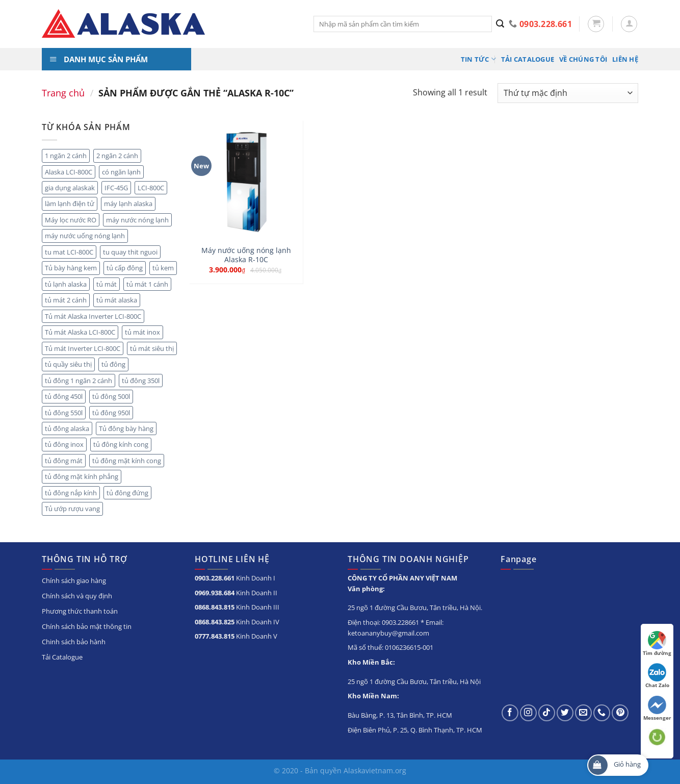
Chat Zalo (657, 676)
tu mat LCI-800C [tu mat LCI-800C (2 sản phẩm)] (69, 252)
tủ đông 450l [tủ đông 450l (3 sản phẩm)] (64, 396)
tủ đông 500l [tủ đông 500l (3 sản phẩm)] (111, 396)
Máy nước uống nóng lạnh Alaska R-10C (246, 255)
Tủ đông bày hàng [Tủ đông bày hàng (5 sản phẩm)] (126, 428)
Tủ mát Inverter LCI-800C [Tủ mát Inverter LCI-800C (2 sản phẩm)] (83, 348)
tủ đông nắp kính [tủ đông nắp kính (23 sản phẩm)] (71, 493)
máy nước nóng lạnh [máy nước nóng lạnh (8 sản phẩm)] (137, 220)
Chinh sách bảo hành (74, 642)
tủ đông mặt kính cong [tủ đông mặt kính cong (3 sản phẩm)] (127, 461)
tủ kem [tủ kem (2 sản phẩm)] (163, 268)
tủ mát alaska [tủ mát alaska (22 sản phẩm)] (117, 300)
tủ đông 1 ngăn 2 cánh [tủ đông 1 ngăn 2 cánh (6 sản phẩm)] (79, 381)
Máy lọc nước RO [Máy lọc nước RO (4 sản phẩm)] (71, 220)
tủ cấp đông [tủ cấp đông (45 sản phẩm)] (125, 268)
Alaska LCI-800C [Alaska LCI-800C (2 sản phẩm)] (69, 172)
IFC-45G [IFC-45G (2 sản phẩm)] (116, 188)
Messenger (657, 709)
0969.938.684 (215, 593)
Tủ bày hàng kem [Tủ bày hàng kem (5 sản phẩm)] (71, 268)
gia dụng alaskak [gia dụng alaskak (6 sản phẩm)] (70, 188)
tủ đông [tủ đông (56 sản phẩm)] (113, 364)
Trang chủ (63, 93)
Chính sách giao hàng (74, 580)
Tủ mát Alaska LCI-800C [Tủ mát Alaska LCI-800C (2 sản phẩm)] (80, 332)
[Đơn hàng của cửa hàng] (568, 93)
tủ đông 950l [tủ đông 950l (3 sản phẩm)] (111, 413)
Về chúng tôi (583, 59)
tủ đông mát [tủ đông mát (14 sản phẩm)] (64, 461)
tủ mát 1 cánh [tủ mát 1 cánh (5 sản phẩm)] (147, 284)
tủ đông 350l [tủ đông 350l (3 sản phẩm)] (141, 381)
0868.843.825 (215, 622)
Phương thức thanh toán (80, 611)
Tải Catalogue (528, 59)
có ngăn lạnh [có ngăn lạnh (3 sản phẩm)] (121, 172)
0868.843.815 (215, 607)
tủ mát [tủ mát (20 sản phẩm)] (107, 284)
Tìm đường (657, 644)
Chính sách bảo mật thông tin (87, 626)
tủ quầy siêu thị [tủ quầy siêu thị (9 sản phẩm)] (68, 364)
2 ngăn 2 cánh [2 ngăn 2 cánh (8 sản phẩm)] (117, 156)
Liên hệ (625, 59)
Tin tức (478, 59)
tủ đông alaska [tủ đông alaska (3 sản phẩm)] (67, 428)
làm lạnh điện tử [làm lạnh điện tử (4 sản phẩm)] (70, 204)
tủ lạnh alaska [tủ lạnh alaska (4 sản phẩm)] (66, 284)
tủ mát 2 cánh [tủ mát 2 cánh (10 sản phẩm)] (66, 300)
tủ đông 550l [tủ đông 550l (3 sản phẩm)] (64, 413)
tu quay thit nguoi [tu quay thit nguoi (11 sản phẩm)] (130, 252)
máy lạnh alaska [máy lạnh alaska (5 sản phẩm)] (128, 204)
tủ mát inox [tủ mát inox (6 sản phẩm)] (142, 332)
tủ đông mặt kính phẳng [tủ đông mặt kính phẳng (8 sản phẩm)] (82, 476)
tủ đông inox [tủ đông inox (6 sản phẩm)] (64, 444)
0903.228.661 (215, 578)
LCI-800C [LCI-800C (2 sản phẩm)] (151, 188)
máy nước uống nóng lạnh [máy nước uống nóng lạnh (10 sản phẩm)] (85, 236)
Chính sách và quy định (77, 596)
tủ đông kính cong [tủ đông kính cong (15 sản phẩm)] (121, 444)
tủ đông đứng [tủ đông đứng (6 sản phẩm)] (127, 493)
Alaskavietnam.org (375, 770)
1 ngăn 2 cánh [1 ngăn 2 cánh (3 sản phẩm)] (66, 156)
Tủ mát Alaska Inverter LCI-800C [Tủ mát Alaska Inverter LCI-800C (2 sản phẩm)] (93, 316)
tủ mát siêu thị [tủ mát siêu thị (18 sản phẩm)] (152, 348)
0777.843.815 (215, 636)
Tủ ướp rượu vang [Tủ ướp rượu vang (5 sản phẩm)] (72, 509)
